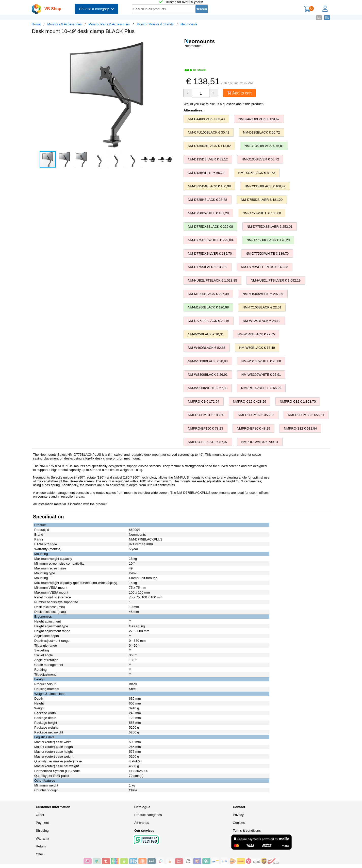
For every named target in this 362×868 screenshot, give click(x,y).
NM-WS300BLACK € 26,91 (208, 375)
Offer (39, 854)
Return (41, 846)
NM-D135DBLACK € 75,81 (264, 146)
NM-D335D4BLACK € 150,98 (209, 186)
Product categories (148, 815)
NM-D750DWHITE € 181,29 (208, 213)
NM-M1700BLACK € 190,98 (208, 307)
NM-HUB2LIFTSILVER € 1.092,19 (276, 280)
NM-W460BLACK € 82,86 (207, 348)
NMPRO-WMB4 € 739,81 (260, 442)
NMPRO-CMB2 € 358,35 (256, 415)
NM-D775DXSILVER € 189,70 (210, 253)
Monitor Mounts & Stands (155, 24)
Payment (42, 823)
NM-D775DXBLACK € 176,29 (268, 240)
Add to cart (240, 93)
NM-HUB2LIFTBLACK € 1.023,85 (212, 280)
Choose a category (97, 9)
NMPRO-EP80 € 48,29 (254, 428)
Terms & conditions (247, 831)
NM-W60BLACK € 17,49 (257, 348)
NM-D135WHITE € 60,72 (206, 173)
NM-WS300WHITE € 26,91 (261, 375)
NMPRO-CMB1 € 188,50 (206, 415)
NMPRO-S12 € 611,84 (300, 428)
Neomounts (189, 24)
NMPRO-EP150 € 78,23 (205, 428)
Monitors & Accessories (65, 24)
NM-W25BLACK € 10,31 (206, 334)
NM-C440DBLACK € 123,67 (259, 119)
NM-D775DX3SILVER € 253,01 (270, 227)
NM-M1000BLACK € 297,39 (208, 294)
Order (40, 815)
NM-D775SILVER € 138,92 (208, 267)
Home (36, 24)
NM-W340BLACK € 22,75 (256, 334)
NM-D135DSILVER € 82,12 (208, 159)
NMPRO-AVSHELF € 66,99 (261, 388)
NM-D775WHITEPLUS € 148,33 (265, 267)
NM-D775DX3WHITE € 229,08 (210, 240)
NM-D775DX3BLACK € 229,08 (210, 227)
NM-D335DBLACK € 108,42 (265, 186)
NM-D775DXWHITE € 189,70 (267, 253)
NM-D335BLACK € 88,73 (257, 173)
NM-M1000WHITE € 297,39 (263, 294)
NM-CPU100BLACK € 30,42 (209, 132)
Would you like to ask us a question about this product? (224, 104)
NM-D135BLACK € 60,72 (261, 132)
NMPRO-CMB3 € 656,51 (306, 415)
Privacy (238, 815)
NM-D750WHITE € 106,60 (262, 213)
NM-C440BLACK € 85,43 (206, 119)
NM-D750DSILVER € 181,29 (262, 200)
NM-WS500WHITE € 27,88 (208, 388)
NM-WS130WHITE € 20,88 (261, 361)
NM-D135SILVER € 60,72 (260, 159)
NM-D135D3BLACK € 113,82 (209, 146)
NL (319, 18)
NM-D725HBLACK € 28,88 (208, 200)
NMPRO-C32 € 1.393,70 (298, 402)
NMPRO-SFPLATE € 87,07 (208, 442)
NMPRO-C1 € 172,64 (204, 402)
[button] (176, 43)
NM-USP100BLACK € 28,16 (209, 321)
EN (327, 18)
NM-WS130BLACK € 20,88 (208, 361)
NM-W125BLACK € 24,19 (262, 321)
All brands (142, 823)
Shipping (42, 831)
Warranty (42, 838)
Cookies (239, 823)
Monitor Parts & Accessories (109, 24)
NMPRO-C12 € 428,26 (250, 402)
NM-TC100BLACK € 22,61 (262, 307)
